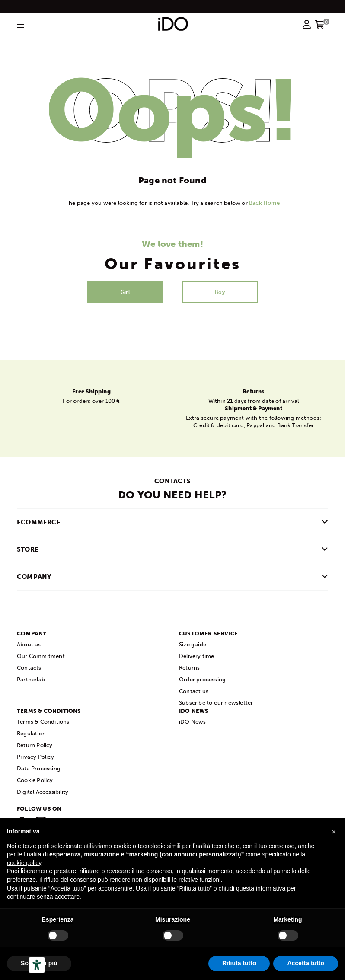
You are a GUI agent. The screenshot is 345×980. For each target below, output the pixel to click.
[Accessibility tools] (37, 965)
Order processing (202, 679)
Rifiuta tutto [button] (239, 963)
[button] (334, 832)
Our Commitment (41, 656)
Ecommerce (39, 522)
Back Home (264, 203)
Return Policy (35, 745)
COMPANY (34, 577)
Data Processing (39, 768)
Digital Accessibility (43, 792)
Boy (220, 292)
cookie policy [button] (24, 863)
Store (28, 549)
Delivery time (197, 656)
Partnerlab (31, 679)
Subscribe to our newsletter (216, 703)
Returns (189, 668)
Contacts (29, 668)
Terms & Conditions (43, 722)
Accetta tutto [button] (306, 963)
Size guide (193, 644)
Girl (125, 292)
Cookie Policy (35, 780)
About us (29, 644)
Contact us (194, 691)
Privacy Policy (35, 757)
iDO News (193, 722)
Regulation (31, 733)
